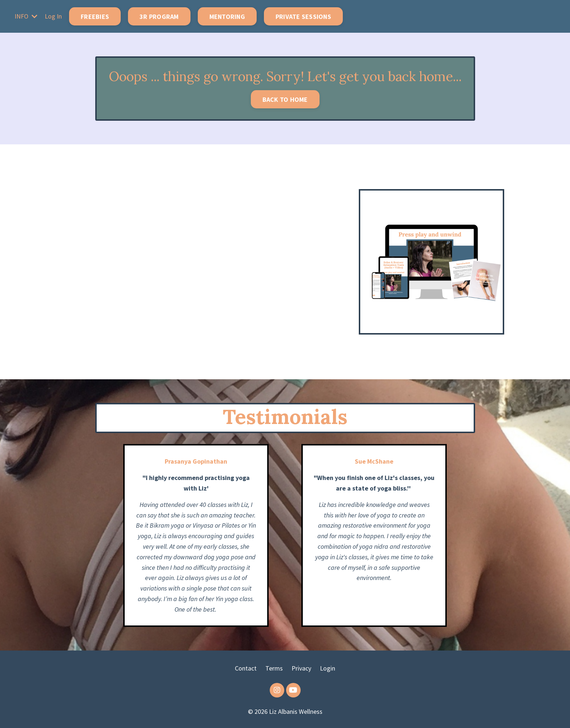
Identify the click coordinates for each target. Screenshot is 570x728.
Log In (53, 16)
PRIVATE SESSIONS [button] (303, 17)
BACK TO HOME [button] (285, 99)
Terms (274, 668)
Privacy (301, 668)
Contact (246, 668)
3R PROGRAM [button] (159, 17)
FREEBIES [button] (95, 17)
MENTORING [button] (227, 17)
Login (328, 668)
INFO (26, 16)
